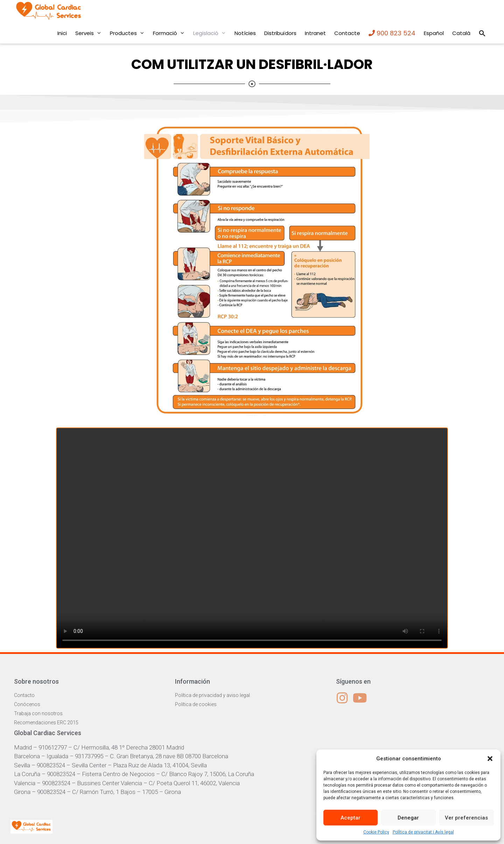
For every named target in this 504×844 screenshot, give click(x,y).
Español (434, 33)
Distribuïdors (280, 33)
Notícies (245, 33)
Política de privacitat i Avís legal (423, 832)
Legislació (212, 33)
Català (461, 33)
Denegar (408, 818)
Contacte (347, 33)
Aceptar (351, 818)
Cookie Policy (376, 832)
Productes (129, 33)
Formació (171, 33)
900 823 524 (392, 33)
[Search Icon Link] (482, 33)
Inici (62, 33)
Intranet (315, 33)
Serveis (90, 33)
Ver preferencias (466, 818)
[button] (490, 759)
